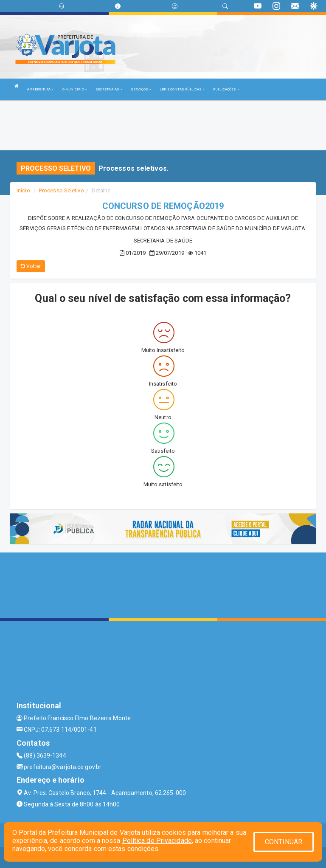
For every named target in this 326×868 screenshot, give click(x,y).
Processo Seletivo (62, 190)
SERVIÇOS (141, 89)
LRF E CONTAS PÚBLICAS (182, 89)
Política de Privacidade (157, 841)
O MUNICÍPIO (75, 89)
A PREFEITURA (40, 89)
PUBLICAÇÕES (226, 89)
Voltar (31, 266)
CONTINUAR (284, 842)
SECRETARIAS (109, 89)
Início (23, 190)
